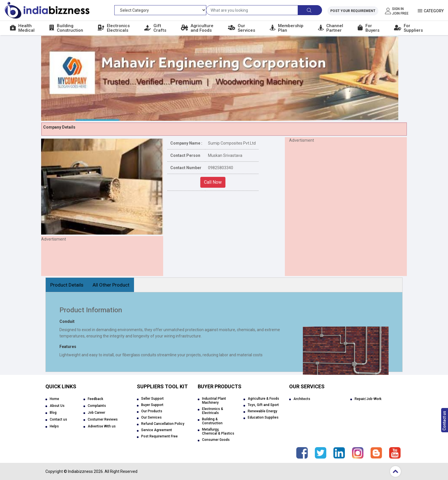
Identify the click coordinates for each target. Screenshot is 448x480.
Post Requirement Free (159, 436)
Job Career (96, 413)
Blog (53, 413)
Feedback (95, 399)
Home (54, 399)
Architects (302, 399)
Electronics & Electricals (213, 411)
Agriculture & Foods (263, 399)
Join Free (400, 13)
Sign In (398, 9)
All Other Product (111, 285)
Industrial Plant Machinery (214, 401)
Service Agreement (157, 430)
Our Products (152, 411)
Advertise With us (102, 426)
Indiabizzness (80, 471)
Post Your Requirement (353, 11)
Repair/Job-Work (368, 399)
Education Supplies (263, 417)
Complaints (97, 406)
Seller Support (152, 399)
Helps (54, 426)
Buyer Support (152, 405)
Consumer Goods (216, 440)
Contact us (444, 421)
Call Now (213, 182)
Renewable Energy (262, 411)
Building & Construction (212, 421)
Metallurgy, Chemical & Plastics (218, 431)
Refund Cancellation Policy (163, 424)
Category (434, 11)
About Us (57, 406)
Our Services (151, 417)
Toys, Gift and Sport (263, 405)
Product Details (67, 285)
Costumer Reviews (103, 419)
